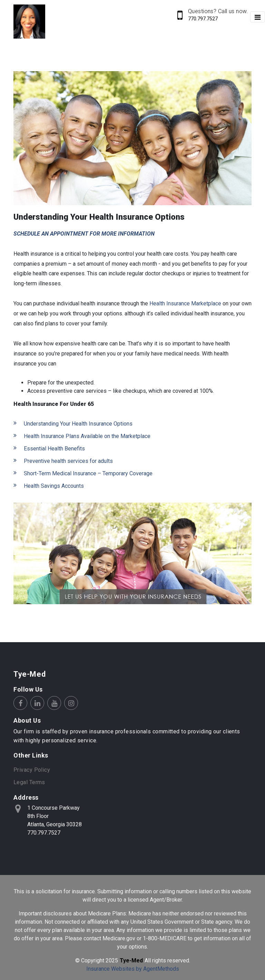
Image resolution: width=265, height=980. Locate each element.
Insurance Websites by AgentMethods (133, 969)
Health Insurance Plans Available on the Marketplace (87, 436)
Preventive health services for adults (68, 461)
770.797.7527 (203, 19)
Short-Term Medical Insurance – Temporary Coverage (88, 473)
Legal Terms (29, 782)
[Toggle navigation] (258, 17)
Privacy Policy (32, 770)
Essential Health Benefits (54, 449)
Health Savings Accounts (54, 486)
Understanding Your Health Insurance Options (78, 424)
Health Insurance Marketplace (185, 303)
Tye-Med (30, 674)
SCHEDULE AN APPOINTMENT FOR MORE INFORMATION (84, 234)
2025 (112, 960)
